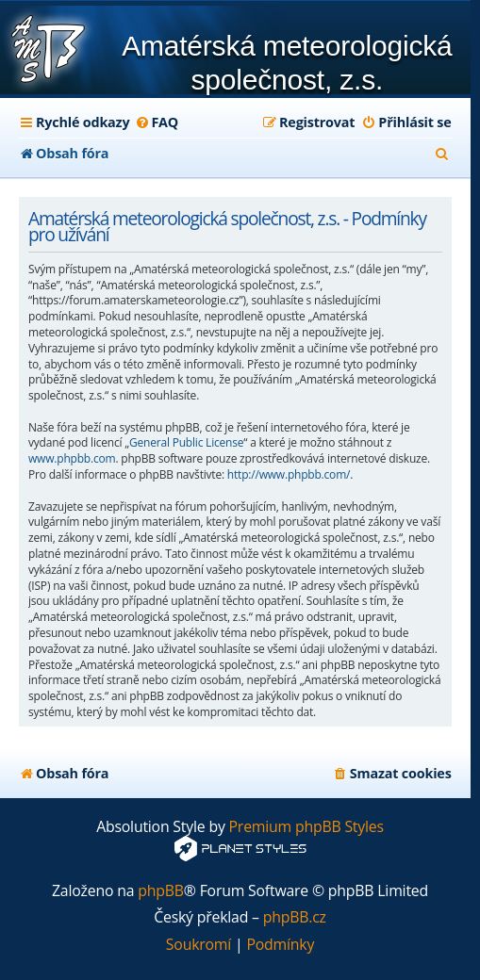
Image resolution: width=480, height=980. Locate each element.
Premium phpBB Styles (306, 827)
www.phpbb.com (72, 459)
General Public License (186, 443)
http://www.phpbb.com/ (289, 475)
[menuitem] (156, 122)
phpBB (161, 891)
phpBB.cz (295, 917)
